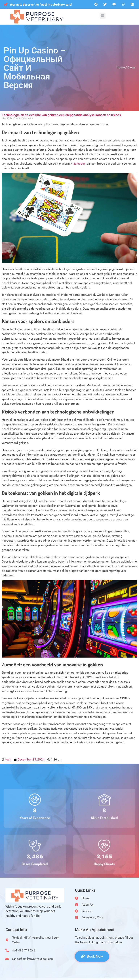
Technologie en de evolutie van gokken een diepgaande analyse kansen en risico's (61, 115)
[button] (103, 16)
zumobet (79, 163)
